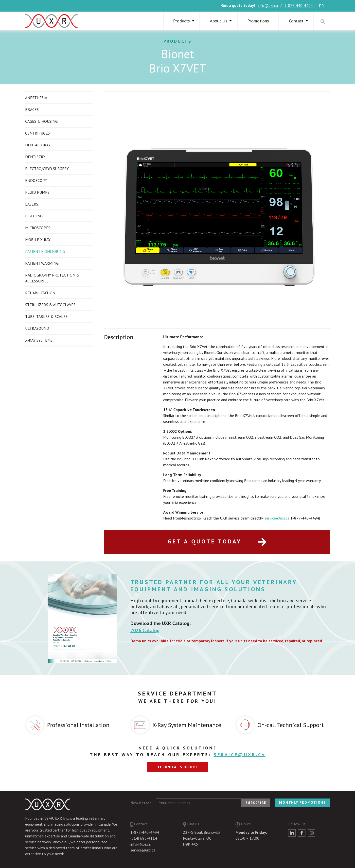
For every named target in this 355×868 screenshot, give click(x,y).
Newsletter (141, 803)
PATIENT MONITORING (45, 251)
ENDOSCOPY (36, 180)
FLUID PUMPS (37, 192)
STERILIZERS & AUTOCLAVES (50, 305)
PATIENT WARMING (42, 263)
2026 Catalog (145, 630)
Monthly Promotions (302, 802)
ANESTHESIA (36, 98)
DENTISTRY (35, 157)
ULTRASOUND (37, 328)
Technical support (178, 767)
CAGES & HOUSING (41, 121)
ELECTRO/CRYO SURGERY (47, 169)
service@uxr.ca (277, 518)
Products (181, 21)
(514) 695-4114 (144, 838)
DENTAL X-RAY (38, 145)
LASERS (32, 204)
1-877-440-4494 (299, 5)
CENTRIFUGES (37, 133)
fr (321, 6)
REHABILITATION (40, 293)
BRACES (32, 109)
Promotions (258, 21)
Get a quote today (217, 541)
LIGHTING (34, 216)
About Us (219, 21)
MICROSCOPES (38, 228)
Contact (296, 21)
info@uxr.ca (268, 5)
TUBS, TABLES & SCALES (46, 316)
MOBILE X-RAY (38, 240)
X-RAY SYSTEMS (39, 340)
